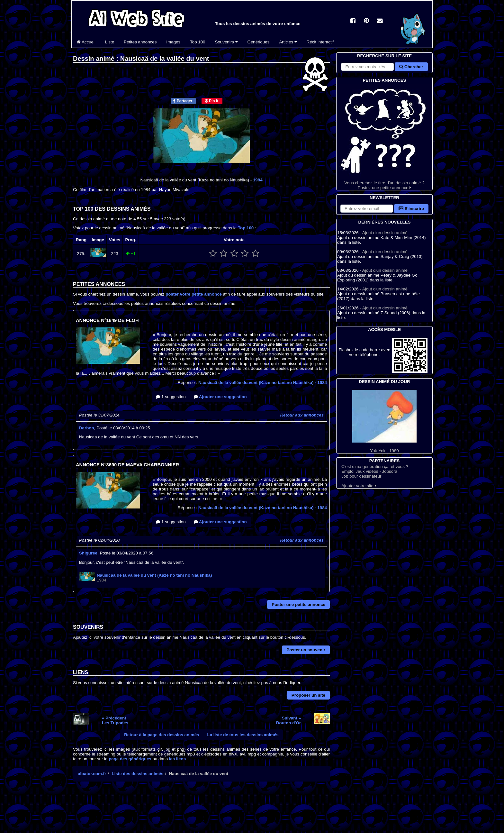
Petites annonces (140, 42)
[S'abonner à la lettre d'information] (367, 209)
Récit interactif (320, 42)
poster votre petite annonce (194, 294)
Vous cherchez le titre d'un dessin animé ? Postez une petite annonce (384, 137)
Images (173, 42)
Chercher (411, 67)
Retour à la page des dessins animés (162, 735)
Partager (183, 101)
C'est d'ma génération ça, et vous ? (375, 467)
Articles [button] (288, 42)
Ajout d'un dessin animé (385, 233)
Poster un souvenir (306, 650)
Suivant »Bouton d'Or (288, 720)
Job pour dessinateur (361, 476)
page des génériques (130, 759)
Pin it (212, 101)
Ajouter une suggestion (220, 397)
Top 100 (198, 42)
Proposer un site (308, 695)
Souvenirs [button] (226, 42)
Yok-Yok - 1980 (384, 421)
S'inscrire (411, 209)
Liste (110, 42)
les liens (178, 759)
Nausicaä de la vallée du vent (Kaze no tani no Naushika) (263, 383)
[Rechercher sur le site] (367, 67)
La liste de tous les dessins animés (243, 735)
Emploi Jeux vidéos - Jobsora (369, 471)
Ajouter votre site (359, 486)
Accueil (86, 42)
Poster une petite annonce (298, 604)
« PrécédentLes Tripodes (115, 720)
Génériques (259, 42)
